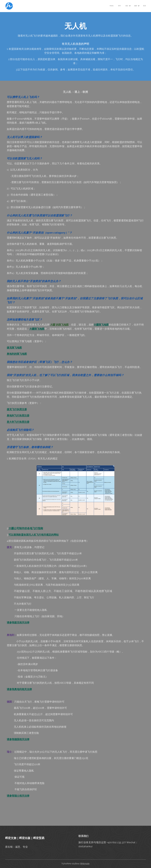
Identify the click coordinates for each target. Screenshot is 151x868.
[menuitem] (125, 6)
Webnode (85, 864)
